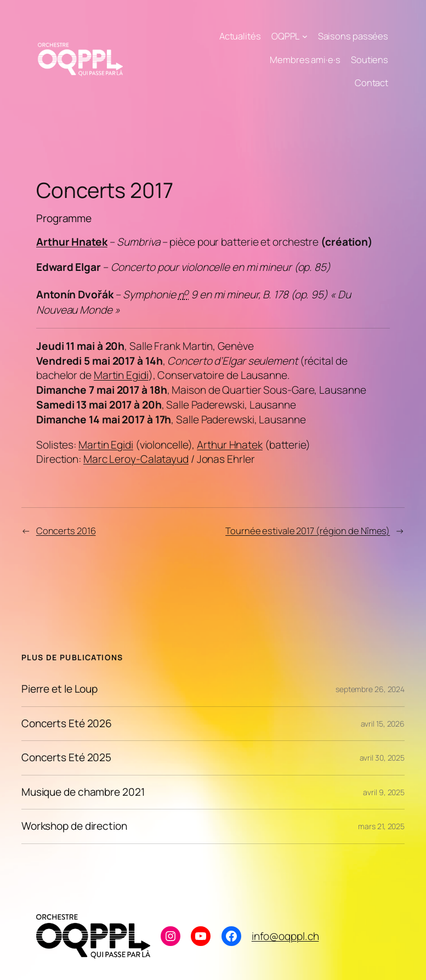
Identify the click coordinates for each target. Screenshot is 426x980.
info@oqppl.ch (285, 936)
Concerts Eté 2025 (66, 758)
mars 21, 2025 (381, 826)
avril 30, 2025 (382, 758)
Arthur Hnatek (72, 242)
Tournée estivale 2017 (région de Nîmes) (308, 531)
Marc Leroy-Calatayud (136, 459)
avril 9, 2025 (384, 792)
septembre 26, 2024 (370, 689)
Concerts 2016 (66, 531)
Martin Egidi (121, 375)
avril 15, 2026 (383, 724)
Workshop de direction (74, 826)
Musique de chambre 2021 (83, 792)
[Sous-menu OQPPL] (305, 36)
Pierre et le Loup (59, 689)
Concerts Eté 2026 (67, 724)
